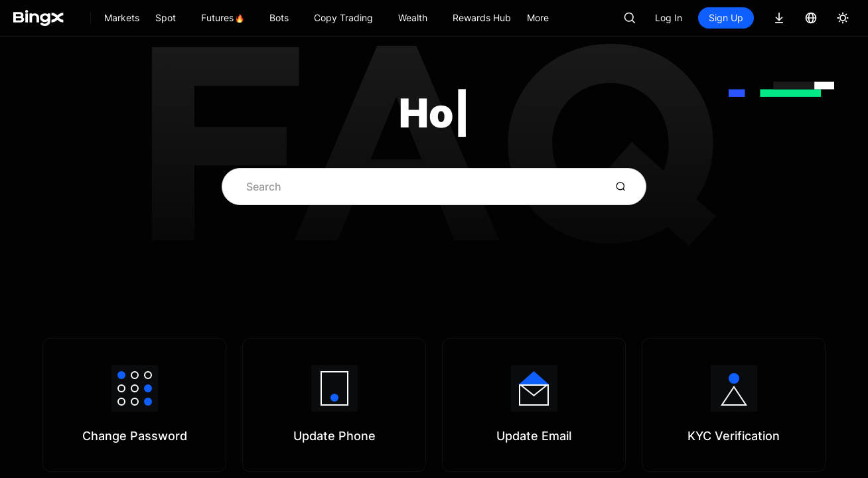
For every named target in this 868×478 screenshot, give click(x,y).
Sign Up (726, 18)
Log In (669, 18)
